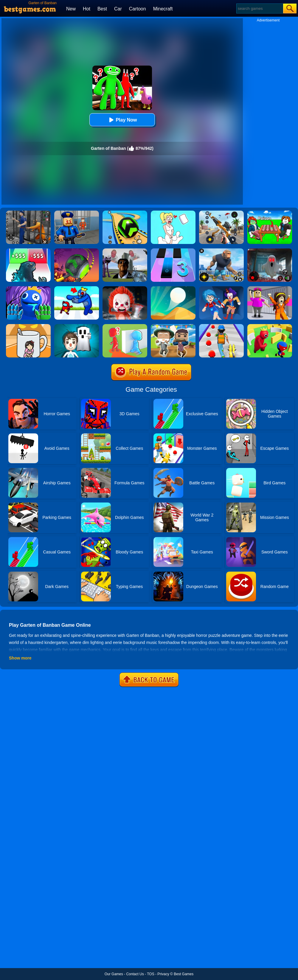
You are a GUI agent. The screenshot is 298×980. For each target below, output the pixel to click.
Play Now (122, 120)
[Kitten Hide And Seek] (28, 326)
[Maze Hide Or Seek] (270, 326)
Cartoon (138, 9)
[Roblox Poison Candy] (270, 213)
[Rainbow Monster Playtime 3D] (28, 288)
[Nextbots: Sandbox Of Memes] (125, 251)
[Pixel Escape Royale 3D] (173, 326)
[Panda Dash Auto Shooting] (221, 213)
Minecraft (163, 9)
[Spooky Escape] (77, 326)
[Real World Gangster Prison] (28, 213)
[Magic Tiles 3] (173, 251)
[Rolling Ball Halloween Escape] (77, 251)
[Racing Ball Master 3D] (125, 213)
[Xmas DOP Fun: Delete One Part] (173, 213)
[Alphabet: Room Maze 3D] (77, 288)
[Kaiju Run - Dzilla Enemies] (28, 251)
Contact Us (135, 974)
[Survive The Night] (270, 251)
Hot (87, 9)
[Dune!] (173, 288)
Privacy (163, 974)
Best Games (184, 974)
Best (102, 9)
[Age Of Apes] (221, 251)
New (71, 9)
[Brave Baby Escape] (125, 326)
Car (118, 9)
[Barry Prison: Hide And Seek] (77, 213)
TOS (150, 974)
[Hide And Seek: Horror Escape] (221, 288)
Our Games (114, 974)
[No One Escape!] (125, 288)
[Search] (259, 8)
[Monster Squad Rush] (221, 326)
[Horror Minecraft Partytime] (270, 288)
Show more (20, 658)
